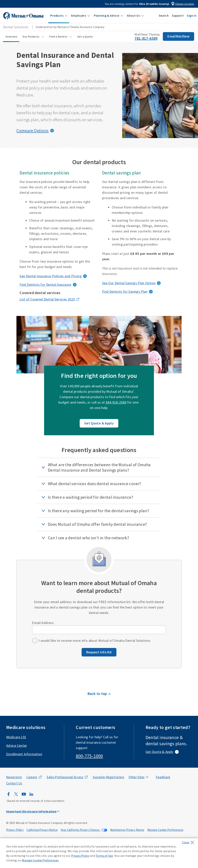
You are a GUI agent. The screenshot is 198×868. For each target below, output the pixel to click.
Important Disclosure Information (31, 811)
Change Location (185, 4)
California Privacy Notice (42, 830)
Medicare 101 (16, 737)
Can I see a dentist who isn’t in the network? (88, 538)
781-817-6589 (146, 38)
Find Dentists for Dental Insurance (45, 285)
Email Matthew (178, 36)
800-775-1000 (89, 756)
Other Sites (137, 777)
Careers (32, 777)
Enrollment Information (24, 754)
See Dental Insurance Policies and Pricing (51, 276)
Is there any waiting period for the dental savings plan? (99, 511)
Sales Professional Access (65, 777)
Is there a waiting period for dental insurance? (90, 497)
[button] (59, 15)
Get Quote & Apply (99, 423)
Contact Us (14, 783)
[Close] (189, 841)
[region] (99, 853)
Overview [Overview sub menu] (11, 37)
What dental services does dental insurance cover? (95, 484)
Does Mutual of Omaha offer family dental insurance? (97, 524)
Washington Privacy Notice (127, 830)
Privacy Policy (15, 830)
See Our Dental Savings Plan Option (129, 283)
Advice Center (17, 746)
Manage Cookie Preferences (165, 830)
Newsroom (14, 777)
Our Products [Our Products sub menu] (31, 37)
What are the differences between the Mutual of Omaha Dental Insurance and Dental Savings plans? (99, 467)
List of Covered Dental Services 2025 (47, 299)
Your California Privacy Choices (81, 830)
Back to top (97, 693)
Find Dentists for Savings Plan (125, 291)
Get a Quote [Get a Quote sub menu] (85, 37)
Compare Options (32, 131)
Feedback (163, 777)
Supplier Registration (108, 777)
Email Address (43, 623)
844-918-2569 (116, 402)
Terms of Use (104, 856)
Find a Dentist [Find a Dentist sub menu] (59, 37)
